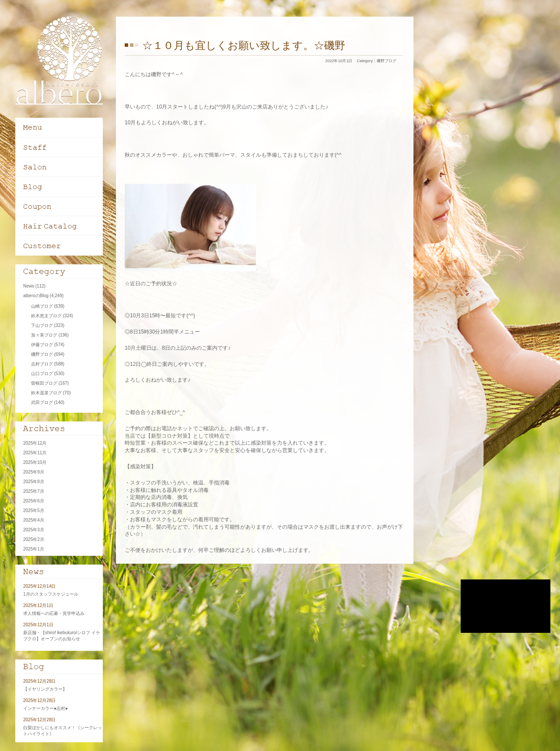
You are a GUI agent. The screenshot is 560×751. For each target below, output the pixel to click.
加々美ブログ (44, 335)
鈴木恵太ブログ (46, 316)
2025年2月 (34, 539)
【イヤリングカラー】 (45, 689)
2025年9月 (34, 472)
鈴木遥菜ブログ (46, 393)
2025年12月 (35, 443)
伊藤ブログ (42, 345)
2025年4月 (34, 520)
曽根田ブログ (44, 383)
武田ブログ (42, 402)
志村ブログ (42, 364)
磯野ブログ (387, 61)
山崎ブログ (42, 306)
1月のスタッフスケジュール (51, 594)
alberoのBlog (36, 296)
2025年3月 (34, 530)
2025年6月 (34, 501)
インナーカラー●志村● (45, 708)
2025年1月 (34, 549)
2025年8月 (34, 482)
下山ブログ (42, 325)
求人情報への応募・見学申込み (54, 613)
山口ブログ (42, 374)
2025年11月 (35, 453)
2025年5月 (34, 511)
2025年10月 (35, 462)
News (29, 286)
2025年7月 (34, 491)
